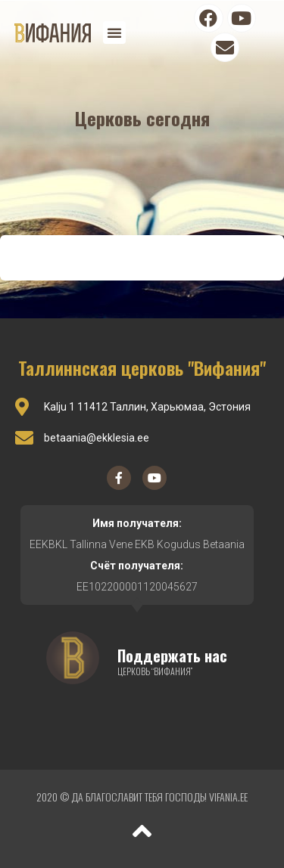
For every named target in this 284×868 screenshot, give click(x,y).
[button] (114, 33)
